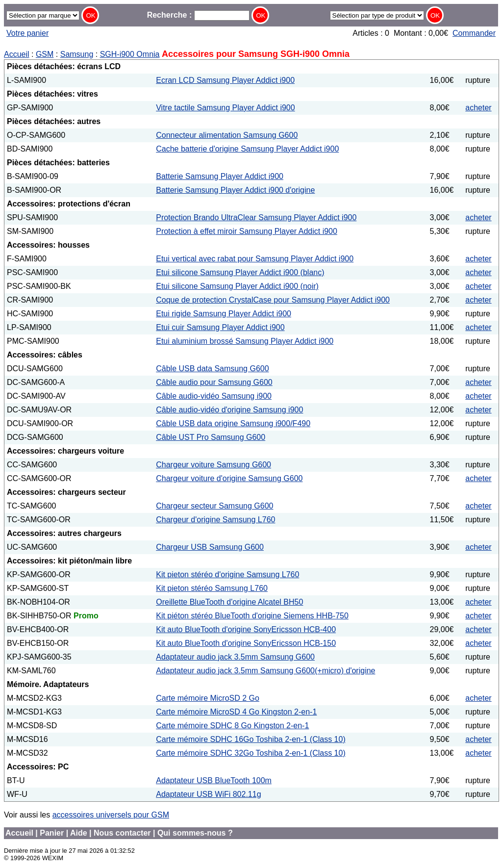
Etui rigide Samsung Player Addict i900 (224, 314)
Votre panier (27, 33)
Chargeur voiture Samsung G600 (213, 465)
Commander (474, 33)
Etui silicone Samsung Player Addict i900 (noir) (237, 286)
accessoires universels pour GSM (111, 815)
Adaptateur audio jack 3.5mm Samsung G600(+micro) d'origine (265, 671)
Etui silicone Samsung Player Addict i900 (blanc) (240, 272)
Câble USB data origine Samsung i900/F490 (233, 423)
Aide (79, 833)
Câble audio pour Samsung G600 (214, 382)
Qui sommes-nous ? (195, 833)
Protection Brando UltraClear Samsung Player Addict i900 (256, 217)
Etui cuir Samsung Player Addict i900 (220, 327)
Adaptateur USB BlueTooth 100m (214, 780)
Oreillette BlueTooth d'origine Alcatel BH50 (229, 602)
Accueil (17, 54)
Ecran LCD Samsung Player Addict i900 (225, 80)
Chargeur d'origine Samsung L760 (215, 520)
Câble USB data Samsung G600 (212, 369)
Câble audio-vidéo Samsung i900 (214, 396)
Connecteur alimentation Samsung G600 (227, 135)
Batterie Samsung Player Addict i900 (220, 176)
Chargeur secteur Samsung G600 (214, 506)
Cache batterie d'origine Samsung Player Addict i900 (247, 149)
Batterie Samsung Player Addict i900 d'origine (235, 190)
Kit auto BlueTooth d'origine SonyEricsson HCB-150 (246, 643)
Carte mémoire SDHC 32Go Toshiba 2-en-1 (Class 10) (251, 753)
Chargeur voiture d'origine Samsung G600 (229, 478)
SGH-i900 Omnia (130, 54)
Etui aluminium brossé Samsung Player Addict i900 (245, 341)
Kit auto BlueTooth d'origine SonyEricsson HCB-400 (246, 629)
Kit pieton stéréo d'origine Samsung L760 (227, 574)
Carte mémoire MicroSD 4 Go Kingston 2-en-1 (236, 712)
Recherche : (198, 15)
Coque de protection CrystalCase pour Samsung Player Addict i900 (273, 300)
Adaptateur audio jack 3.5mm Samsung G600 (235, 657)
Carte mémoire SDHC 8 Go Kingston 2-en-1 (232, 726)
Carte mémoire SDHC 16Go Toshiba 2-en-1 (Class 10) (251, 739)
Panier (52, 833)
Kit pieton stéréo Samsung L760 (212, 588)
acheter (478, 108)
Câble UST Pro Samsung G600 (211, 437)
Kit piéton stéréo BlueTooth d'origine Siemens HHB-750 (252, 616)
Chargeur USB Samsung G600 (210, 547)
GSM (45, 54)
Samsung (77, 54)
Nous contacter (122, 833)
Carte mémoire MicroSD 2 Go (208, 698)
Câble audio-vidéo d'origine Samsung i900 (229, 410)
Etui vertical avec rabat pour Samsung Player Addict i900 (255, 259)
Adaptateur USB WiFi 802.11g (208, 794)
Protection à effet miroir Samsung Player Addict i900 (247, 231)
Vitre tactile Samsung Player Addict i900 (225, 108)
